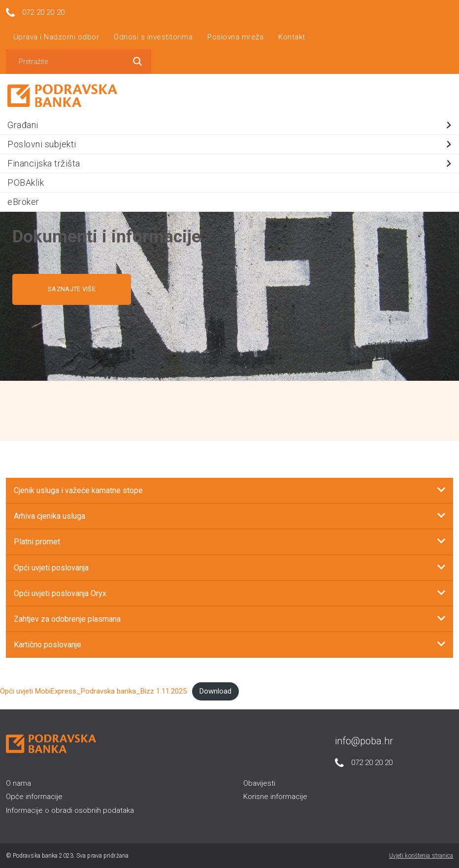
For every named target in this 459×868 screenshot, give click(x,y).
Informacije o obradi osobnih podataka (70, 810)
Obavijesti (259, 783)
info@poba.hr (364, 741)
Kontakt (292, 37)
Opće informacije (34, 797)
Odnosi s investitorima (153, 37)
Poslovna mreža (235, 37)
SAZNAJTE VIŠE (72, 289)
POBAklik (26, 183)
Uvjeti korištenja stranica (421, 856)
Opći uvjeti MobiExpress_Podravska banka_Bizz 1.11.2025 (93, 691)
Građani (231, 125)
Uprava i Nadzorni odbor (56, 37)
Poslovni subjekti (231, 144)
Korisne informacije (275, 797)
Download (215, 691)
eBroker (23, 202)
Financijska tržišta (231, 163)
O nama (18, 783)
